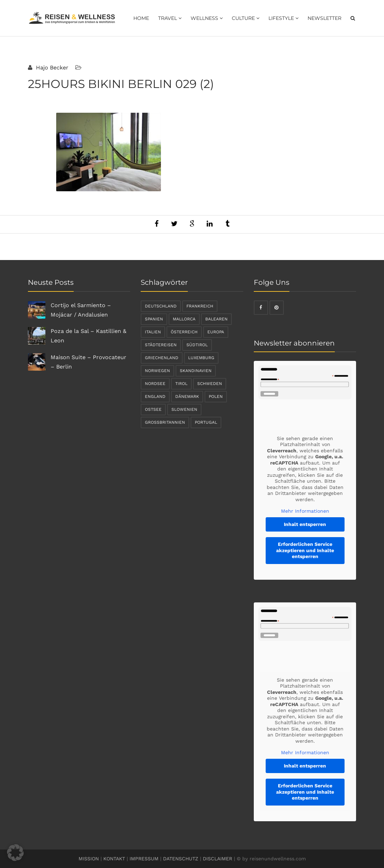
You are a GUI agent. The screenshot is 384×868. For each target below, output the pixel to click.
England (155, 396)
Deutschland (161, 306)
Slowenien (184, 409)
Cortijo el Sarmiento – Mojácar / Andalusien (81, 310)
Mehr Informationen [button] (305, 511)
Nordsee (155, 384)
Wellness (207, 18)
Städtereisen (161, 345)
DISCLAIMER (217, 859)
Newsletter (324, 18)
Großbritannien (165, 422)
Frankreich (200, 306)
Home (141, 18)
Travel (170, 18)
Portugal (206, 422)
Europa (216, 332)
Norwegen (157, 371)
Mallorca (184, 319)
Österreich (184, 332)
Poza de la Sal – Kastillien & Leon (88, 336)
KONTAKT (114, 859)
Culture (246, 18)
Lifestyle (283, 18)
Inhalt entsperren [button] (305, 524)
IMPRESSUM (144, 859)
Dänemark (187, 396)
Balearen (216, 319)
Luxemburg (201, 358)
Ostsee (153, 409)
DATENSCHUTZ (181, 859)
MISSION (89, 859)
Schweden (210, 384)
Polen (216, 396)
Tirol (181, 384)
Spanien (154, 319)
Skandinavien (196, 371)
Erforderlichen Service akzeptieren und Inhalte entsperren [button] (305, 550)
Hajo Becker (51, 68)
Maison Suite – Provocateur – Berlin (88, 362)
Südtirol (197, 345)
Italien (153, 332)
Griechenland (162, 358)
